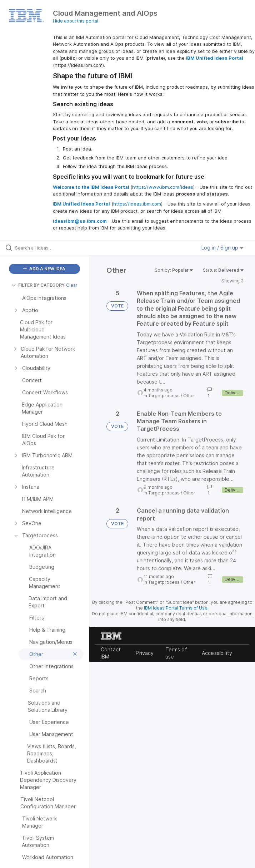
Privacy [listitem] (145, 653)
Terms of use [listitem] (176, 653)
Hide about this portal (76, 21)
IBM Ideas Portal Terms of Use (176, 608)
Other (189, 396)
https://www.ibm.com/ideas (163, 187)
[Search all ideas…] (48, 248)
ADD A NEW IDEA (44, 269)
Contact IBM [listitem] (111, 653)
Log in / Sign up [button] (222, 248)
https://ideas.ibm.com (137, 204)
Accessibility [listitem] (217, 653)
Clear (72, 285)
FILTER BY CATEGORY (38, 285)
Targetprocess (164, 396)
